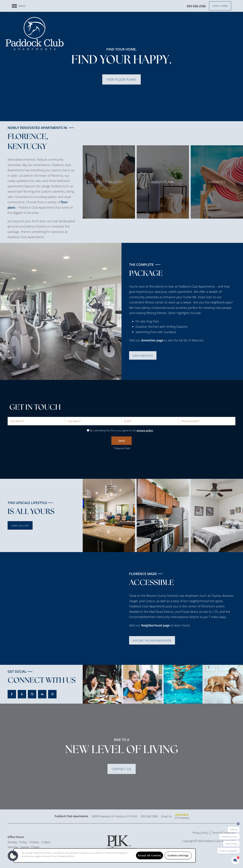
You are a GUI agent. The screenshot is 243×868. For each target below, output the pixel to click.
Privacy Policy (200, 833)
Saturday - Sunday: (19, 847)
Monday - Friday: (17, 842)
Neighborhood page (155, 625)
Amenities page (152, 340)
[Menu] (19, 6)
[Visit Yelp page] (22, 694)
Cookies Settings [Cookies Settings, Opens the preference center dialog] (178, 855)
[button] (220, 6)
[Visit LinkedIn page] (42, 694)
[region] (105, 855)
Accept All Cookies (150, 855)
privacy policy (145, 430)
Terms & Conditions (224, 833)
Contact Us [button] (122, 769)
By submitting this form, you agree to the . (122, 430)
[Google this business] (32, 694)
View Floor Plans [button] (122, 79)
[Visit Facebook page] (12, 694)
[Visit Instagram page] (52, 694)
